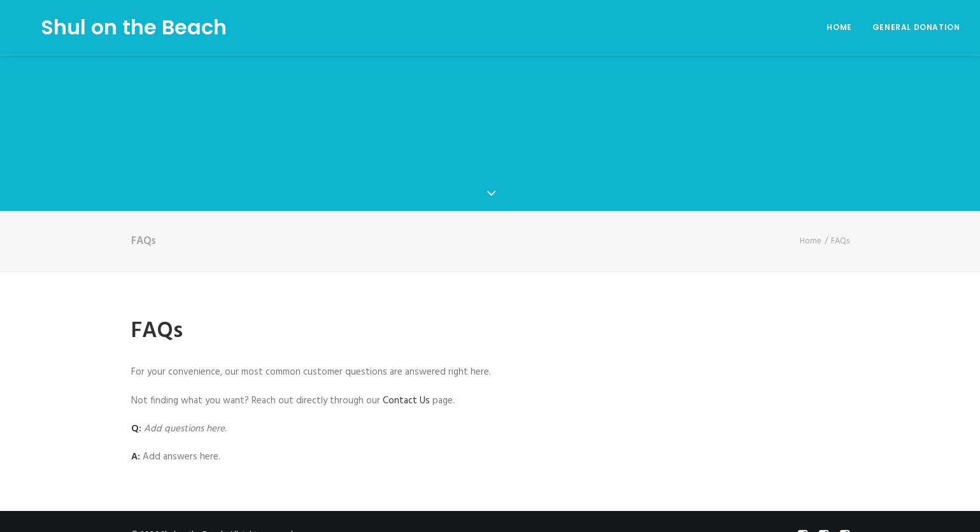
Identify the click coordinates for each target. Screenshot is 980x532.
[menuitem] (843, 27)
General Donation (916, 27)
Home (839, 27)
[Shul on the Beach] (113, 27)
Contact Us (406, 396)
